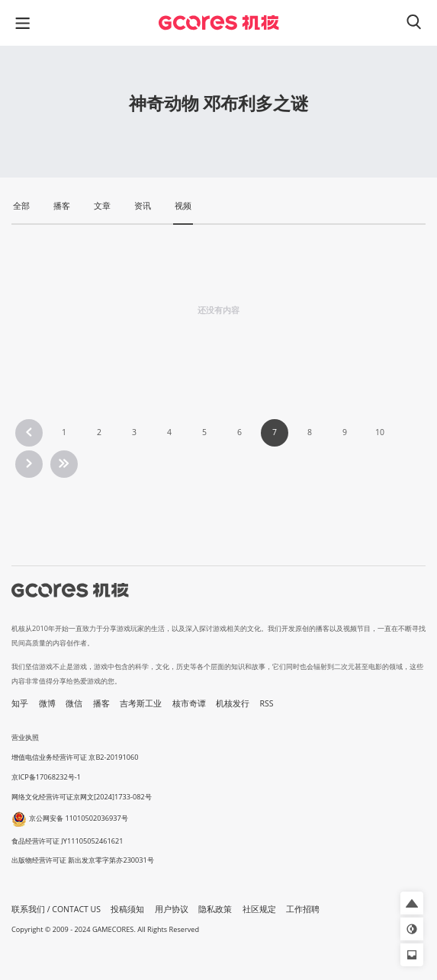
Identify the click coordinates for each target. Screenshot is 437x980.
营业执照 (25, 737)
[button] (412, 903)
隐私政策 (215, 909)
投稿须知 (127, 909)
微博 (47, 703)
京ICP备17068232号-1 (46, 777)
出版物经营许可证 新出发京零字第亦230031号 (83, 860)
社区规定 (259, 909)
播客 (101, 703)
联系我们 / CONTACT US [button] (56, 909)
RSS (267, 703)
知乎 (20, 703)
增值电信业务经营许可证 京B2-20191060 (75, 757)
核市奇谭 (189, 703)
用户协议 (172, 909)
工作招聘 (303, 909)
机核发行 (233, 703)
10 (380, 432)
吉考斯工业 (141, 703)
